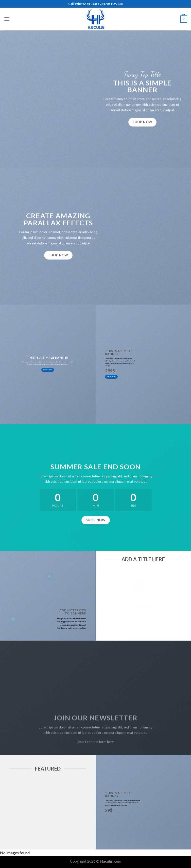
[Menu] (7, 19)
